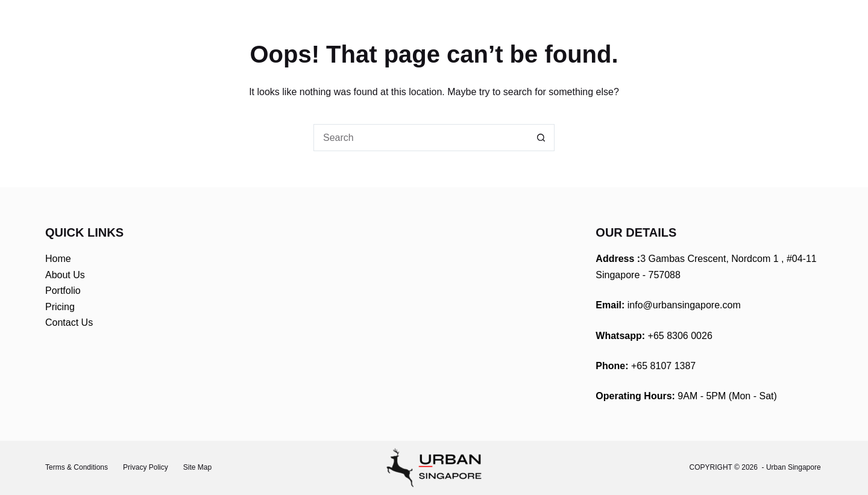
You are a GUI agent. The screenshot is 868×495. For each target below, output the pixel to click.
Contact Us (69, 322)
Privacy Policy (146, 467)
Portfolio (63, 291)
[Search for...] (420, 138)
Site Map (197, 467)
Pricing (60, 307)
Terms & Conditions (77, 467)
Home (58, 259)
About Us (65, 275)
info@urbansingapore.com (684, 305)
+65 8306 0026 (680, 336)
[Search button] (541, 138)
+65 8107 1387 (663, 366)
